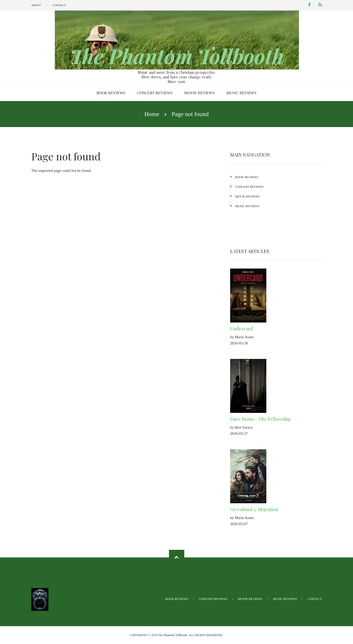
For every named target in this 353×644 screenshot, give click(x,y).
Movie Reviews (200, 93)
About (36, 5)
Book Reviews (111, 93)
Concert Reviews (155, 93)
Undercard (249, 329)
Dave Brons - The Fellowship (267, 419)
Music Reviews (241, 93)
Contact (59, 5)
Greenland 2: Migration (261, 509)
